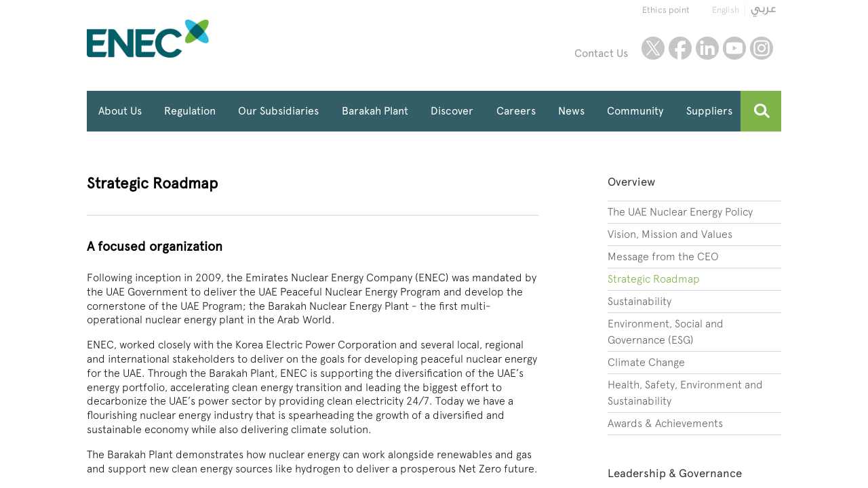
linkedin (707, 48)
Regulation (190, 111)
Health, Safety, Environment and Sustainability (685, 393)
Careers (516, 111)
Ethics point (666, 10)
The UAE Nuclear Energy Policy (680, 212)
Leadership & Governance (675, 473)
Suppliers (709, 111)
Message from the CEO (663, 257)
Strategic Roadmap (654, 279)
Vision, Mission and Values (670, 234)
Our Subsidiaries (278, 111)
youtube (734, 48)
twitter (653, 48)
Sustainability (639, 301)
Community (635, 111)
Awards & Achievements (665, 423)
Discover (452, 111)
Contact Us (601, 53)
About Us (120, 111)
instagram (762, 48)
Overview (631, 182)
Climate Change (646, 362)
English (726, 10)
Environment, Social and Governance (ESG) (666, 332)
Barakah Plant (375, 111)
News (571, 111)
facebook (680, 48)
